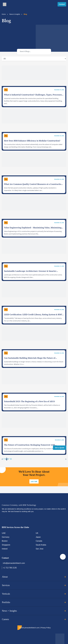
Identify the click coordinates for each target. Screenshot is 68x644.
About (34, 577)
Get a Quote (60, 448)
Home (4, 14)
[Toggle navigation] (2, 4)
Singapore (6, 545)
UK (37, 533)
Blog (6, 90)
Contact (62, 4)
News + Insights (34, 611)
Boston (5, 541)
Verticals (34, 594)
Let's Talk (34, 482)
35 (11, 459)
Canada (39, 541)
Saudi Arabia (41, 545)
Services (34, 585)
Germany (6, 537)
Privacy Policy (46, 628)
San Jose (40, 549)
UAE (4, 533)
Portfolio (34, 602)
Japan (38, 537)
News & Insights (15, 14)
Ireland (5, 549)
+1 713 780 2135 (9, 568)
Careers (34, 619)
